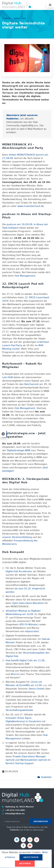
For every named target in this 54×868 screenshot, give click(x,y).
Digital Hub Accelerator (19, 571)
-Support (29, 763)
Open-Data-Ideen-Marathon (28, 603)
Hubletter (20, 18)
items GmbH (37, 689)
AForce (15, 674)
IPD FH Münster (29, 624)
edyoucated (32, 631)
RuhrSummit (31, 384)
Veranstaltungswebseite (19, 710)
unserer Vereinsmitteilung (17, 537)
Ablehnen (25, 864)
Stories (6, 18)
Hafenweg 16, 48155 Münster (19, 807)
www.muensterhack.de (31, 206)
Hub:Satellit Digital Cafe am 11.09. (25, 660)
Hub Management (25, 276)
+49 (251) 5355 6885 (15, 810)
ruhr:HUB (7, 377)
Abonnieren (41, 821)
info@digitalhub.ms (15, 814)
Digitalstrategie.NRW (19, 450)
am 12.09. (36, 685)
